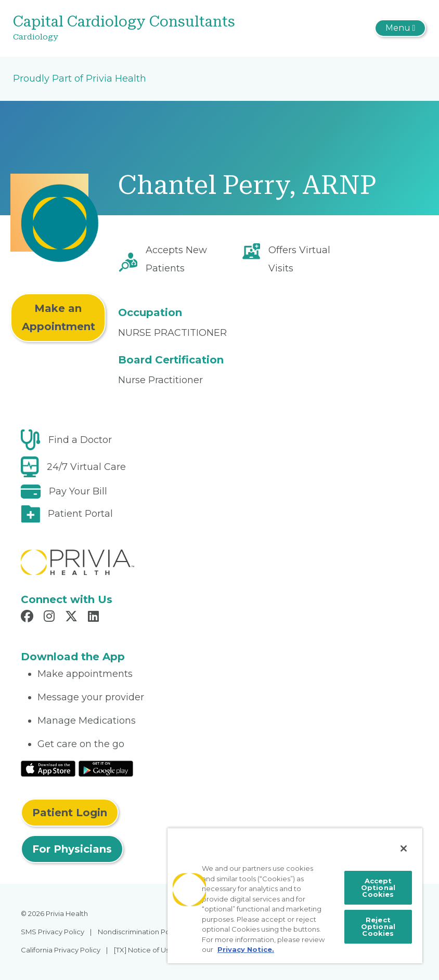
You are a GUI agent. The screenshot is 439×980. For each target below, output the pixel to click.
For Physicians (72, 849)
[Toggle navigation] (400, 28)
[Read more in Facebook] (29, 618)
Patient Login (70, 813)
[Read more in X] (73, 618)
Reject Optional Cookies (378, 926)
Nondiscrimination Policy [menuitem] (139, 932)
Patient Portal (80, 514)
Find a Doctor (80, 440)
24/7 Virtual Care (86, 467)
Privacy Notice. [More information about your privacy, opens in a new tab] (246, 949)
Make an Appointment (59, 317)
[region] (295, 896)
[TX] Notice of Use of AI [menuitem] (152, 950)
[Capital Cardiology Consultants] (151, 28)
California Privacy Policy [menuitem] (61, 950)
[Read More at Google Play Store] (106, 768)
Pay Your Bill (78, 491)
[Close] (404, 848)
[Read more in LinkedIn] (95, 618)
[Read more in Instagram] (51, 618)
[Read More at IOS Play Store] (48, 768)
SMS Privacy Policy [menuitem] (53, 932)
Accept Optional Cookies (378, 887)
